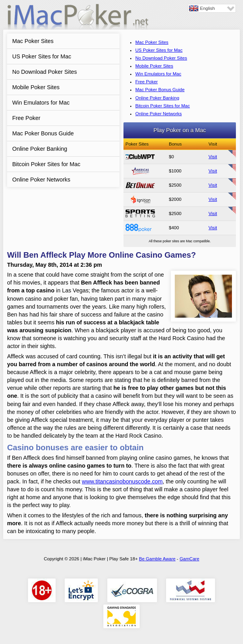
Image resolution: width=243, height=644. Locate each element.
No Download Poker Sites (45, 72)
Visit (213, 157)
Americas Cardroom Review (140, 171)
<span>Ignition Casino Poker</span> (140, 199)
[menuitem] (212, 8)
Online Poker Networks (41, 180)
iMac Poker (78, 19)
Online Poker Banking (40, 149)
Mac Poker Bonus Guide (43, 133)
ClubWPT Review (140, 157)
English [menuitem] (207, 8)
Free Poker (26, 118)
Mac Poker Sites (33, 41)
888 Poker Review (140, 228)
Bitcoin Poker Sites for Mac (46, 164)
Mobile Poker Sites (36, 87)
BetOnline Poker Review (140, 185)
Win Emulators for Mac (41, 103)
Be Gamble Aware (157, 559)
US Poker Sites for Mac (42, 56)
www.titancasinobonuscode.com (122, 481)
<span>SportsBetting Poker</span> (140, 213)
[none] (212, 8)
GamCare (189, 559)
